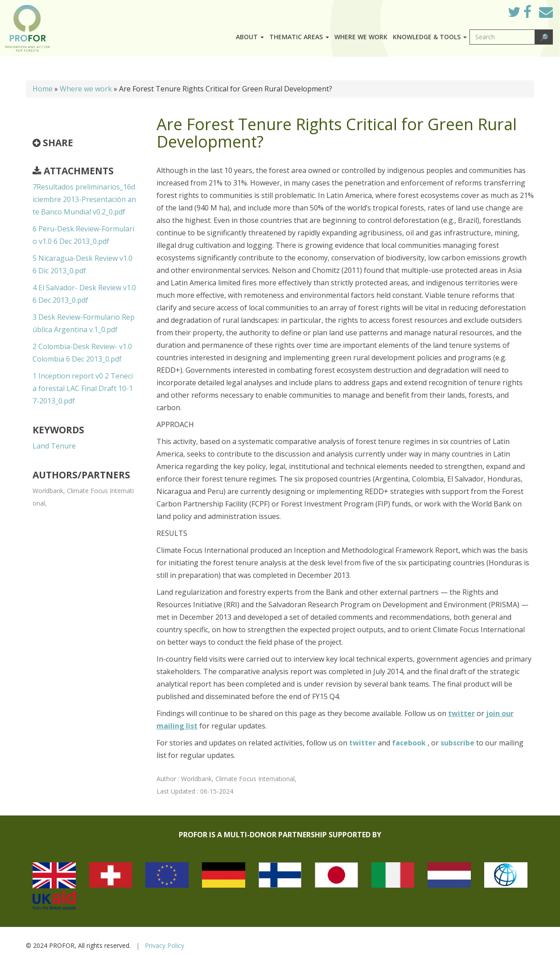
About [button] (250, 37)
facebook (410, 743)
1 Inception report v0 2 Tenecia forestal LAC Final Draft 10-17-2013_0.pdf (83, 388)
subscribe (457, 743)
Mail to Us (546, 12)
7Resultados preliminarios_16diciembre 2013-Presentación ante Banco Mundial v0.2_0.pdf (84, 199)
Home (43, 89)
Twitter (521, 14)
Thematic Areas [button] (299, 37)
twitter (363, 743)
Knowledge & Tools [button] (430, 37)
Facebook (534, 14)
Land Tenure (54, 446)
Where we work (361, 37)
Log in (488, 10)
